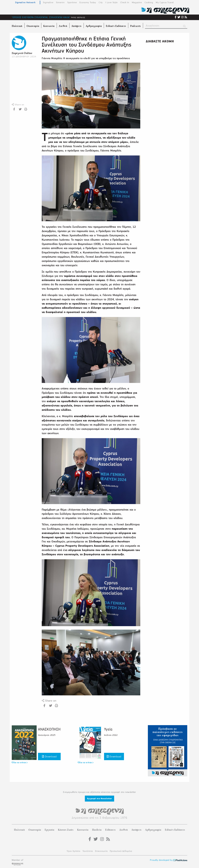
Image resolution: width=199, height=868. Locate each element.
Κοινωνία (83, 830)
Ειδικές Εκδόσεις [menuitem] (116, 26)
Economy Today (88, 2)
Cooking (149, 2)
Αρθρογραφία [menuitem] (94, 26)
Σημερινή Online (22, 53)
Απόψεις (136, 830)
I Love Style (111, 2)
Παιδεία (97, 830)
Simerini (60, 2)
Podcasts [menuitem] (135, 26)
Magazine (137, 2)
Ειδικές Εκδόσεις (175, 830)
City (101, 2)
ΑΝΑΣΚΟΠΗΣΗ (49, 729)
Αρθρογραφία (153, 830)
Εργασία (49, 830)
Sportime (72, 2)
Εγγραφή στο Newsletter (99, 799)
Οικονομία (35, 830)
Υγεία (108, 729)
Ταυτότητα (88, 851)
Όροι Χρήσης (74, 851)
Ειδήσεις (110, 830)
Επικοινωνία (101, 851)
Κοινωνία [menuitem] (49, 26)
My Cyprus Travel (165, 2)
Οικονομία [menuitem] (33, 26)
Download (49, 756)
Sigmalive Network (25, 2)
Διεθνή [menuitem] (63, 26)
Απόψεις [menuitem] (76, 26)
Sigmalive (48, 2)
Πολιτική (19, 830)
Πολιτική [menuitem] (17, 26)
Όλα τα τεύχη (20, 763)
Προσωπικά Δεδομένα (121, 851)
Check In (125, 2)
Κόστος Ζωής (66, 830)
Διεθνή (124, 830)
